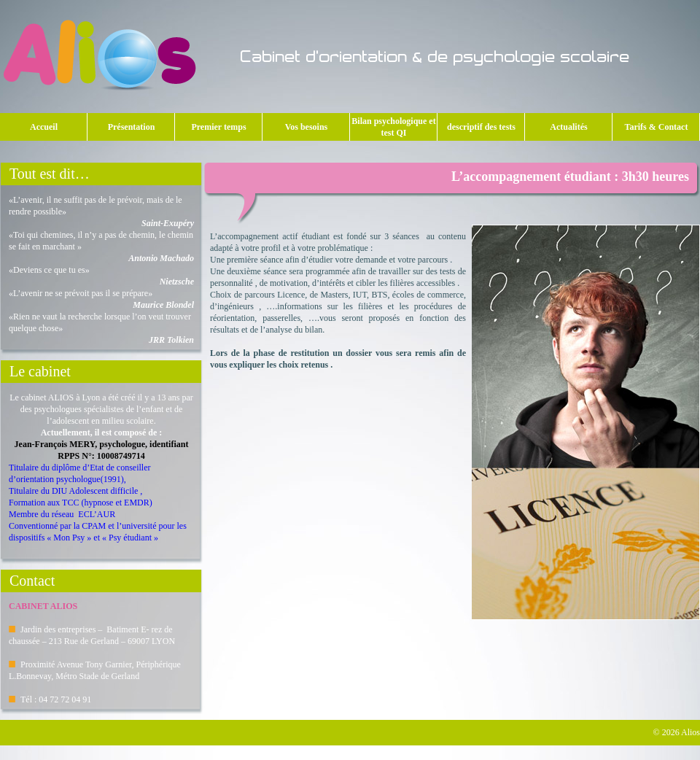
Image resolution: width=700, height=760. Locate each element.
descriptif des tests (481, 127)
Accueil (44, 127)
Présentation (136, 127)
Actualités (568, 127)
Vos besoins (312, 127)
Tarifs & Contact (657, 127)
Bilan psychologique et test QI (393, 127)
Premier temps (221, 127)
